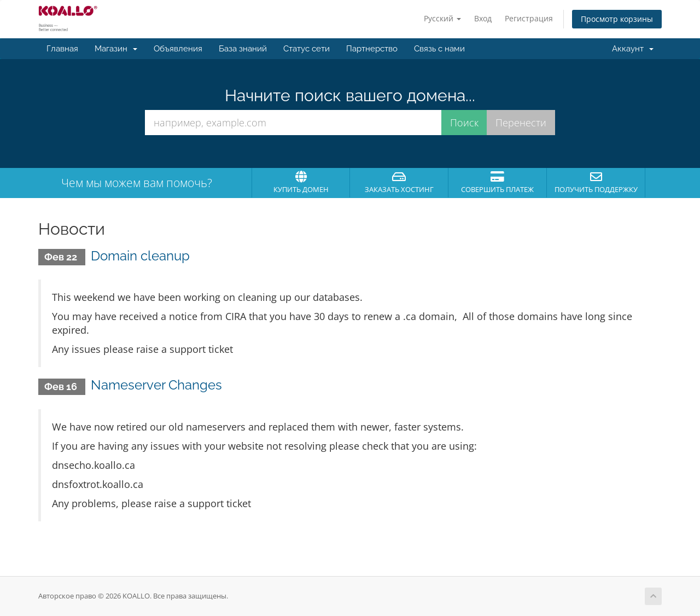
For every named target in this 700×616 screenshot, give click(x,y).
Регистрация (529, 18)
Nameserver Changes (156, 385)
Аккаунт (633, 49)
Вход (483, 18)
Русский (442, 18)
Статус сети (307, 49)
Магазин (116, 49)
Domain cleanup (140, 256)
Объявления (178, 49)
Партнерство (372, 49)
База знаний (243, 49)
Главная (62, 49)
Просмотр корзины (617, 19)
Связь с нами (439, 49)
